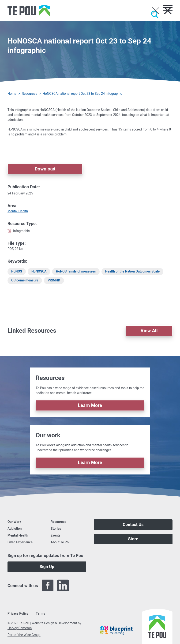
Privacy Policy (18, 613)
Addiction (15, 529)
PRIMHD (54, 280)
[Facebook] (48, 585)
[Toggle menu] (168, 8)
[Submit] (155, 14)
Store (133, 539)
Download (45, 169)
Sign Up (47, 567)
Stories (56, 529)
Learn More (90, 405)
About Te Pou (61, 542)
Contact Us (133, 524)
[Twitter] (79, 585)
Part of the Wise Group (24, 635)
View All (149, 331)
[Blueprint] (116, 630)
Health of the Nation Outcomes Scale (132, 271)
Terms (41, 613)
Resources (30, 94)
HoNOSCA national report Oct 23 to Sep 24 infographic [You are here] (82, 94)
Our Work (14, 522)
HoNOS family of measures (76, 271)
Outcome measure (25, 280)
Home (12, 94)
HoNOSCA (39, 271)
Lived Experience (20, 542)
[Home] (29, 11)
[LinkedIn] (63, 585)
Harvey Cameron (20, 628)
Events (56, 535)
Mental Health (18, 211)
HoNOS (17, 271)
